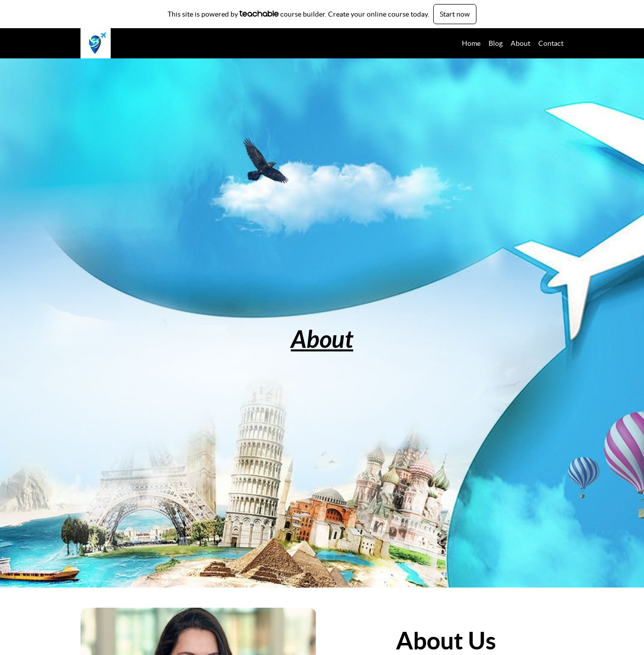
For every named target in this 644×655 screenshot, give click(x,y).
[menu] (509, 43)
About (520, 43)
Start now (455, 14)
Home (471, 43)
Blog (496, 43)
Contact (551, 43)
